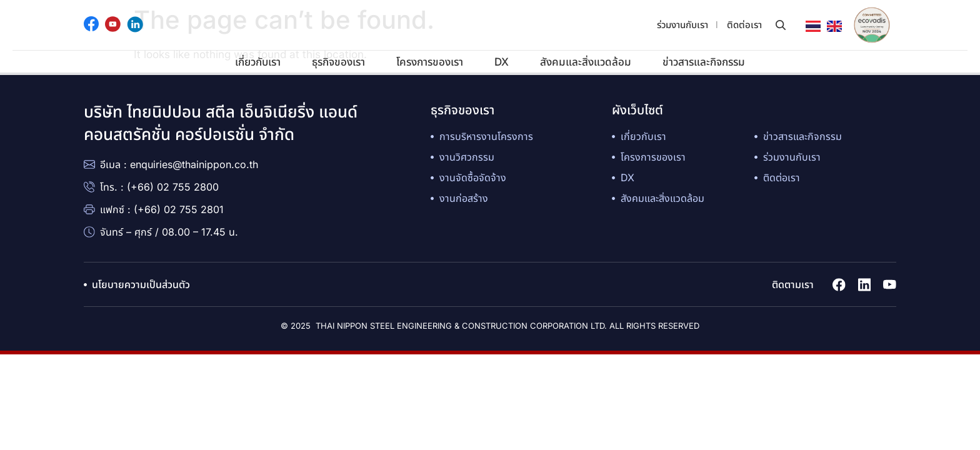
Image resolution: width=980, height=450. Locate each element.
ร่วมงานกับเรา (682, 25)
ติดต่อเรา (744, 25)
